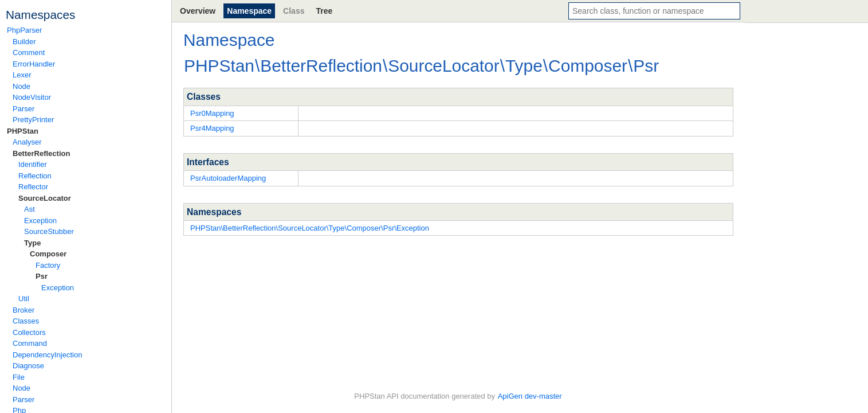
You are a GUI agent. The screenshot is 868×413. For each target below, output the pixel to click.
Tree (324, 11)
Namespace (249, 11)
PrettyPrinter (33, 120)
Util (24, 299)
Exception (40, 221)
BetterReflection (41, 153)
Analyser (27, 142)
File (19, 377)
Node (21, 86)
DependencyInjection (47, 355)
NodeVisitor (32, 97)
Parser (23, 109)
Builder (24, 42)
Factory (48, 265)
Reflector (33, 187)
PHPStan (23, 131)
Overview (198, 11)
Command (30, 343)
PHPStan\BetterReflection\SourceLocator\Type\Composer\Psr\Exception (310, 228)
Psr (42, 276)
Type (32, 243)
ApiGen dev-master (530, 396)
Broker (23, 310)
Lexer (22, 75)
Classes (26, 321)
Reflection (35, 176)
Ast (30, 209)
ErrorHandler (34, 64)
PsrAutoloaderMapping (228, 178)
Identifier (33, 164)
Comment (29, 52)
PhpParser (24, 30)
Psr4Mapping (212, 128)
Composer (48, 254)
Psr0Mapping (212, 113)
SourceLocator (45, 198)
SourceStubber (49, 231)
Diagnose (28, 366)
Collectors (29, 332)
